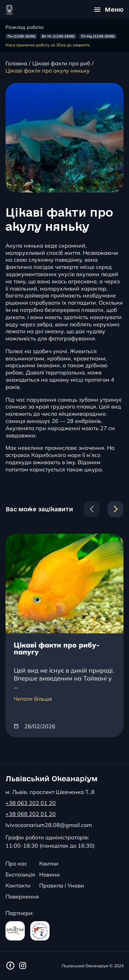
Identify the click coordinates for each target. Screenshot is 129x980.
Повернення (22, 896)
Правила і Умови (62, 885)
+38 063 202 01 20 (31, 803)
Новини (50, 874)
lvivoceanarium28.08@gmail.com (49, 825)
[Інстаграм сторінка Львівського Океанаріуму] (23, 966)
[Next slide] (116, 509)
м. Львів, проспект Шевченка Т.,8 (50, 792)
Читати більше (33, 699)
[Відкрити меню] (109, 10)
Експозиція (20, 874)
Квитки (49, 863)
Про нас (16, 863)
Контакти (18, 885)
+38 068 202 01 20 (31, 814)
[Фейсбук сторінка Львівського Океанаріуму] (10, 966)
